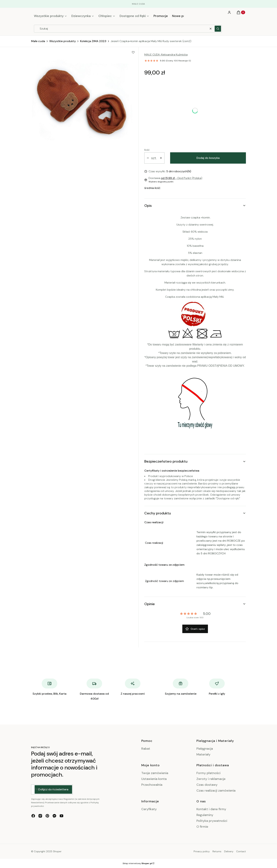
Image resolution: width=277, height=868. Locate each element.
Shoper (57, 851)
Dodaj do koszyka (208, 158)
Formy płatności (208, 773)
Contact (241, 851)
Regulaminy (205, 815)
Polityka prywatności (212, 821)
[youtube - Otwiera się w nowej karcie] (61, 816)
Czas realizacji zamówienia (216, 791)
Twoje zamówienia (155, 773)
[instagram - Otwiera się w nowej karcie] (40, 816)
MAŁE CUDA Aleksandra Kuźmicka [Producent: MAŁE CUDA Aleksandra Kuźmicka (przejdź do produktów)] (166, 55)
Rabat (146, 749)
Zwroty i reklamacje (211, 779)
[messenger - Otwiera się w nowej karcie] (54, 816)
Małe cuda (38, 41)
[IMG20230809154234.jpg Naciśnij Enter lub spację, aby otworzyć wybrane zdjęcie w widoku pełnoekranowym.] (82, 101)
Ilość (147, 150)
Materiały (203, 754)
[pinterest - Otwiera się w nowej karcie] (47, 816)
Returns (217, 851)
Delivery (229, 851)
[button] (218, 29)
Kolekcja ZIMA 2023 (93, 41)
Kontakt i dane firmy (211, 809)
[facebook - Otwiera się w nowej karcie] (33, 816)
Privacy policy (202, 851)
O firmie (202, 827)
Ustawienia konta (154, 779)
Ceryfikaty (149, 809)
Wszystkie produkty (63, 41)
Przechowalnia (152, 785)
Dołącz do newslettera (53, 790)
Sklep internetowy (137, 863)
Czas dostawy (207, 785)
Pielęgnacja (205, 749)
